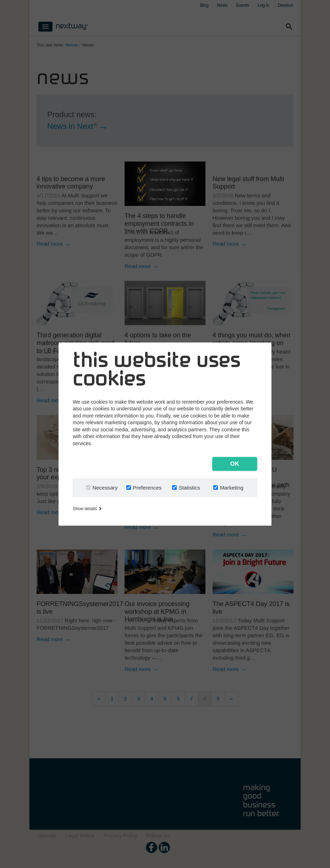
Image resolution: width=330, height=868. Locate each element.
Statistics (189, 488)
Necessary (105, 488)
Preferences (147, 488)
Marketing (232, 488)
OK (235, 464)
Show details (87, 509)
